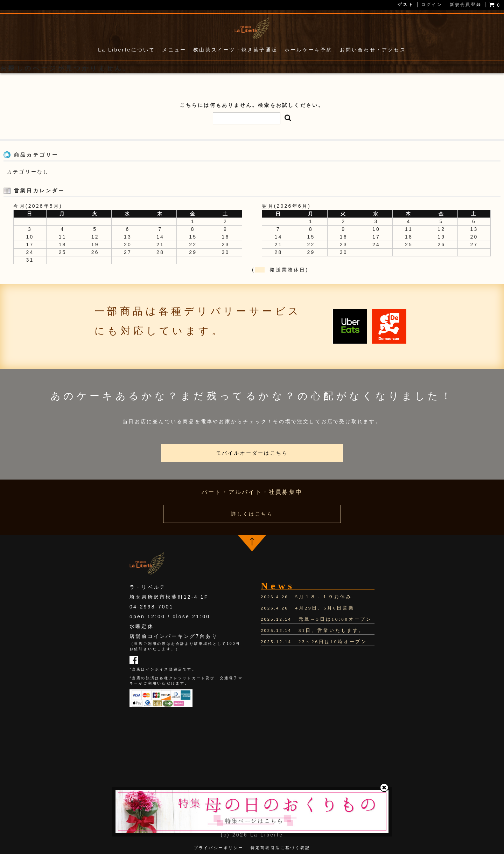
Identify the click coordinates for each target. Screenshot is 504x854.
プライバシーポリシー (219, 847)
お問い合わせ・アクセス (373, 50)
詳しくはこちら (252, 514)
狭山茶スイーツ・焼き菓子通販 (235, 50)
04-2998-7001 (152, 607)
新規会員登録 (466, 5)
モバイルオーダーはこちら (252, 453)
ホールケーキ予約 (309, 50)
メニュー (174, 50)
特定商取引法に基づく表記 (280, 847)
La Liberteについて (127, 50)
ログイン (432, 5)
